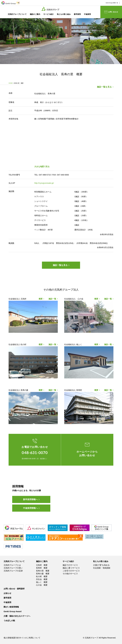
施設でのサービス (70, 565)
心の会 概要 (42, 585)
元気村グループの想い (13, 568)
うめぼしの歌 (9, 621)
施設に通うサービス (71, 568)
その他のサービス (70, 574)
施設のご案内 (35, 14)
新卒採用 (77, 14)
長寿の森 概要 (43, 574)
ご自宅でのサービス (71, 571)
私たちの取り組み (64, 14)
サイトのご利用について (30, 638)
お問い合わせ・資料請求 (14, 589)
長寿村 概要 (42, 568)
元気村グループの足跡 (13, 571)
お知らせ (7, 593)
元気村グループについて (17, 14)
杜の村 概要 (42, 576)
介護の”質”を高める (101, 565)
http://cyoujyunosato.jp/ (44, 183)
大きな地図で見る (42, 167)
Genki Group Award (13, 611)
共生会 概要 (42, 579)
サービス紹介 (49, 14)
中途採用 (87, 14)
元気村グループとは (12, 565)
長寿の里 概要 (43, 571)
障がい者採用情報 (11, 607)
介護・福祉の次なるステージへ (17, 616)
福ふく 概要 (42, 582)
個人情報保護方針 (11, 638)
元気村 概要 (42, 565)
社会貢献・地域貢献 (102, 568)
